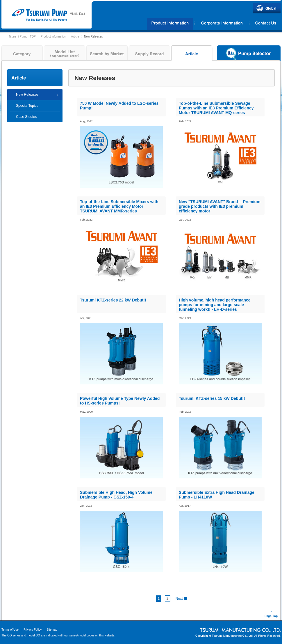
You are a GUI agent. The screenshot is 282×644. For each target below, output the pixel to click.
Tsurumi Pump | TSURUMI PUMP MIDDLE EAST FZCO (39, 15)
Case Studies (26, 117)
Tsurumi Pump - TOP (22, 37)
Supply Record (149, 54)
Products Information (170, 24)
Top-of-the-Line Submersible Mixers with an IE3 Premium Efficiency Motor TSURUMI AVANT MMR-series (119, 206)
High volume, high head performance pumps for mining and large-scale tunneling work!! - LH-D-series (215, 305)
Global (267, 8)
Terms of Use (10, 630)
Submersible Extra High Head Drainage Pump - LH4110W (217, 495)
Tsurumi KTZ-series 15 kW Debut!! (212, 398)
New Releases (27, 95)
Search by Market (107, 54)
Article (75, 37)
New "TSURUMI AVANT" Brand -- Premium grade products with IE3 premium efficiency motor (220, 206)
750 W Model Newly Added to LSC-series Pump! (119, 106)
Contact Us (265, 24)
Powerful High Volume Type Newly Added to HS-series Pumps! (120, 401)
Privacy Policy (33, 630)
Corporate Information (222, 24)
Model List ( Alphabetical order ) (65, 54)
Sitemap (52, 630)
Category (21, 54)
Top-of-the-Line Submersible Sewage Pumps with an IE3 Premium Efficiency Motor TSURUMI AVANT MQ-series (216, 108)
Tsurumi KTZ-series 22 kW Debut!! (113, 300)
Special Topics (27, 106)
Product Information (53, 37)
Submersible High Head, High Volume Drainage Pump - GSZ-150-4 (116, 495)
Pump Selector (249, 54)
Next (179, 599)
